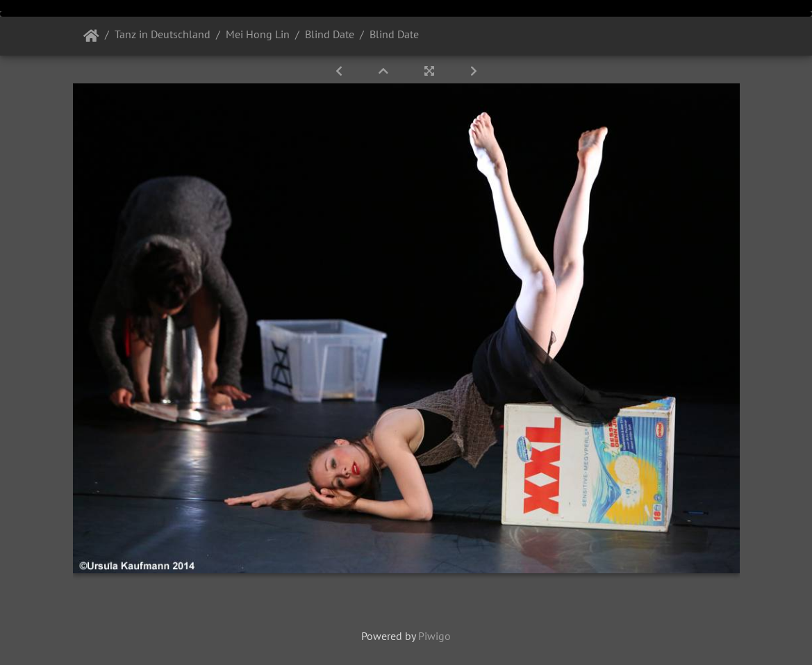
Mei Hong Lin (258, 34)
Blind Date (330, 34)
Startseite (91, 36)
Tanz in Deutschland (163, 34)
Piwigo (434, 636)
